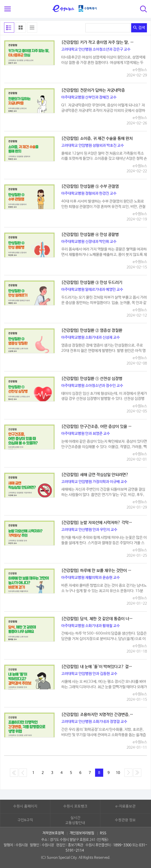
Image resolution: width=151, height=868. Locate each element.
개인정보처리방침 (82, 833)
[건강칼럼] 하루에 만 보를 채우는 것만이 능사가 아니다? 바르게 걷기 (98, 571)
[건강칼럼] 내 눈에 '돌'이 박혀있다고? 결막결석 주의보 (98, 667)
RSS (103, 833)
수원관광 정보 (125, 820)
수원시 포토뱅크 (75, 806)
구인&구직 (25, 820)
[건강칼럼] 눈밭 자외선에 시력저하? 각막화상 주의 (98, 523)
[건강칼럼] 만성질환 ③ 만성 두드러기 (92, 283)
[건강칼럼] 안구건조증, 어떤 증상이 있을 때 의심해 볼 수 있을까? (98, 427)
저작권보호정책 (53, 833)
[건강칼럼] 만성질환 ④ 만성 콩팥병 (90, 235)
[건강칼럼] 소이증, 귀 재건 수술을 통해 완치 (97, 139)
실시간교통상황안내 (75, 820)
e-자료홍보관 (125, 806)
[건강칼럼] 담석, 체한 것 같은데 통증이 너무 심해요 (98, 619)
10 (118, 773)
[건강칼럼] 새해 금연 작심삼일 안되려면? (95, 475)
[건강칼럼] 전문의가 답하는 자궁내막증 (93, 90)
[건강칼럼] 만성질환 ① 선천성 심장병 (92, 379)
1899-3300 (122, 845)
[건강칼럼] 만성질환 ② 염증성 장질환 (92, 331)
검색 (139, 28)
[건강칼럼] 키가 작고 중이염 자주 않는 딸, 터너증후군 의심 (98, 43)
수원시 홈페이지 (25, 806)
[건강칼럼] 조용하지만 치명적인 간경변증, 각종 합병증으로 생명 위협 (98, 715)
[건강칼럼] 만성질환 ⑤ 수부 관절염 (90, 187)
